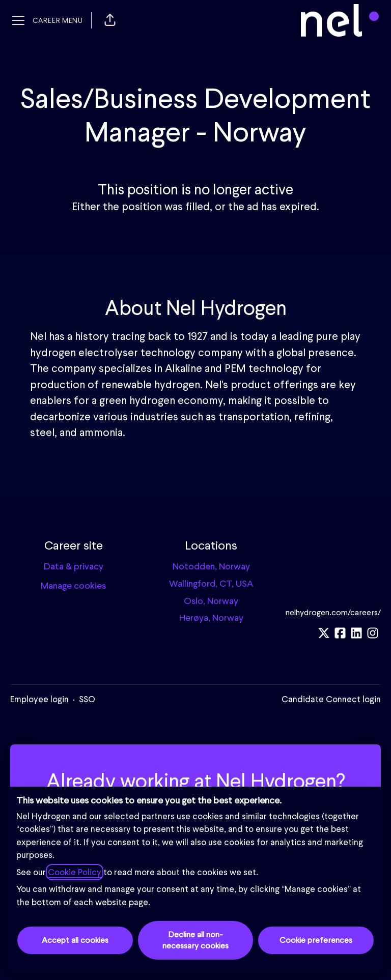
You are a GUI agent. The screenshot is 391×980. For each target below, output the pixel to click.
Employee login (39, 699)
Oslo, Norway (211, 601)
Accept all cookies (75, 940)
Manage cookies (73, 585)
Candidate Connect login (331, 699)
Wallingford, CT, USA (211, 583)
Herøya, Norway (211, 617)
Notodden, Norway (211, 566)
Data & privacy (74, 566)
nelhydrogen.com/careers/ (333, 612)
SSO (87, 699)
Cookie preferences (316, 940)
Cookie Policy (75, 872)
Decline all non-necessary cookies (195, 940)
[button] (110, 20)
